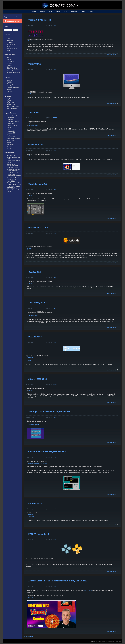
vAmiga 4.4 (33, 112)
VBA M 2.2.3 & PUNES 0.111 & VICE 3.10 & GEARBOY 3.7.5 (14, 186)
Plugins (9, 92)
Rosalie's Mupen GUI (14, 183)
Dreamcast (10, 118)
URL (29, 124)
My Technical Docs (13, 107)
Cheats (83, 11)
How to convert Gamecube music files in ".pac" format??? (14, 176)
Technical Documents (14, 73)
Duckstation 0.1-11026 (38, 228)
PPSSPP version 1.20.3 (39, 534)
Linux (9, 39)
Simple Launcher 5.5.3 (38, 184)
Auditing (10, 82)
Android (10, 46)
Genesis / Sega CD (13, 125)
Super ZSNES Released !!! (40, 20)
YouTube (31, 598)
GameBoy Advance (13, 122)
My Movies (10, 103)
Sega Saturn (11, 141)
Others (9, 50)
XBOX (9, 146)
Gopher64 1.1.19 (36, 145)
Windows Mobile (12, 48)
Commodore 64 (12, 116)
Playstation (11, 135)
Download (31, 517)
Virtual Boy (10, 144)
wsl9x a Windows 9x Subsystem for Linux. (48, 452)
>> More (10, 148)
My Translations (12, 108)
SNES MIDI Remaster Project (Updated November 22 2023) (14, 171)
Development (11, 86)
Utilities (58, 11)
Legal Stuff (112, 641)
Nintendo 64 (11, 131)
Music (50, 11)
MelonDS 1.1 (11, 181)
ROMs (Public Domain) (14, 69)
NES (9, 129)
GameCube (11, 123)
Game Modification (13, 88)
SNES (9, 143)
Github (29, 94)
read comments (112, 55)
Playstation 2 (11, 137)
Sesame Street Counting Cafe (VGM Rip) (14, 157)
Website (30, 41)
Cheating (10, 84)
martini (55, 25)
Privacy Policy (118, 641)
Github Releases (33, 125)
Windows (10, 37)
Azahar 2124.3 (12, 179)
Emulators (42, 11)
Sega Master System (14, 139)
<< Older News (28, 636)
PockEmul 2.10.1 (36, 503)
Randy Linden (88, 590)
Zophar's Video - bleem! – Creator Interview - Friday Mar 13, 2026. (58, 581)
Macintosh (10, 41)
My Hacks (10, 99)
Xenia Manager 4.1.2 (37, 303)
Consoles (10, 43)
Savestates (74, 11)
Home (34, 11)
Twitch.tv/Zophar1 (33, 425)
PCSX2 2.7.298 (35, 337)
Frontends (10, 71)
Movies (9, 65)
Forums (90, 11)
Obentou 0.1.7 (35, 272)
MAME (9, 127)
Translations (11, 67)
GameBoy (10, 120)
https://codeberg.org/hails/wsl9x (38, 463)
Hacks (65, 11)
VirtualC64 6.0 (35, 64)
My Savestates (12, 105)
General (10, 80)
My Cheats (10, 101)
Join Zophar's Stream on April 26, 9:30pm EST (49, 412)
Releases (30, 250)
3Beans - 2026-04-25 (37, 379)
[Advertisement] (105, 28)
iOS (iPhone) (11, 44)
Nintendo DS (11, 133)
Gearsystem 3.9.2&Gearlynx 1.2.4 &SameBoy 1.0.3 (14, 166)
